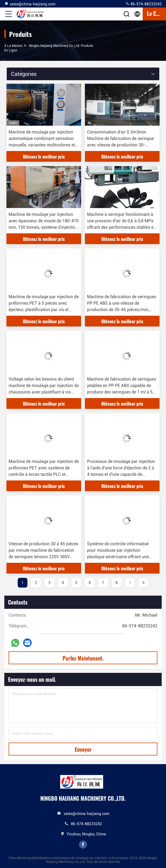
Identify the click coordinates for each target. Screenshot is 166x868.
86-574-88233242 (144, 4)
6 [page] (90, 583)
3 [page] (49, 583)
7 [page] (103, 583)
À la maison (13, 46)
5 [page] (76, 583)
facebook (83, 845)
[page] (130, 583)
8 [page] (117, 583)
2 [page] (36, 583)
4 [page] (63, 583)
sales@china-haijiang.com (30, 4)
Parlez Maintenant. (83, 658)
